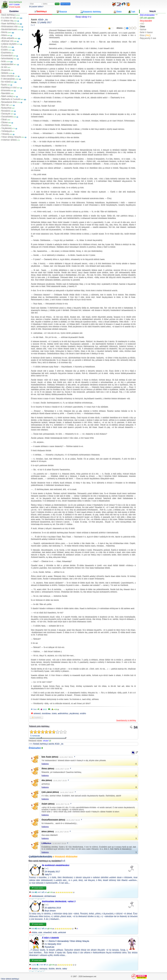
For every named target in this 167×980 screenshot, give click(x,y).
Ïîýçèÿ (4, 85)
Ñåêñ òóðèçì (7, 96)
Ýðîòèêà (5, 134)
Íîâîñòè (143, 30)
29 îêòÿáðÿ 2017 (52, 872)
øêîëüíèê (62, 932)
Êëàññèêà (6, 53)
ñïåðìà (35, 932)
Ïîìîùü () (145, 35)
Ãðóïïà (4, 32)
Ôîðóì (142, 27)
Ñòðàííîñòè (6, 108)
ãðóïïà (58, 969)
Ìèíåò (4, 61)
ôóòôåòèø (46, 714)
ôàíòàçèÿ (43, 969)
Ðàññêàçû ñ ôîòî (9, 88)
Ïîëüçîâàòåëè (146, 21)
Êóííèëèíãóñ (7, 56)
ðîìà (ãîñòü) (47, 780)
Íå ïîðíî (4, 67)
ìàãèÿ (65, 969)
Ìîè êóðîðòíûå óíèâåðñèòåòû (56, 865)
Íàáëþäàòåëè (7, 64)
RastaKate (50, 947)
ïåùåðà (51, 969)
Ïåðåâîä (5, 73)
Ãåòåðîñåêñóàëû (9, 29)
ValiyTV (48, 875)
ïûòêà (54, 714)
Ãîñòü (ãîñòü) (48, 769)
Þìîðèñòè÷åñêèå (9, 140)
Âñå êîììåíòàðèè (147, 15)
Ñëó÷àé (5, 105)
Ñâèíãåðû (6, 93)
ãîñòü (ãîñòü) (48, 832)
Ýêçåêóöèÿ (6, 128)
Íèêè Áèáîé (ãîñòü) (50, 757)
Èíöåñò (5, 50)
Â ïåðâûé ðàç (7, 21)
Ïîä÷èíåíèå (6, 82)
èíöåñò (83, 714)
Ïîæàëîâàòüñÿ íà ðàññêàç (126, 720)
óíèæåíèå (47, 932)
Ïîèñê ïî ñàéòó (146, 32)
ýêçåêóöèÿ (74, 714)
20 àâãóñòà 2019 (53, 908)
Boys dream (50, 911)
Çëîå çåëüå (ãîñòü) (50, 792)
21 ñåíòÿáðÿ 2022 (53, 944)
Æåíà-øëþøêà (8, 38)
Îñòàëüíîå (6, 70)
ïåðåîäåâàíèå (38, 896)
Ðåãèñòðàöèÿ (65, 4)
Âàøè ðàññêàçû (9, 24)
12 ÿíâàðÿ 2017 (44, 22)
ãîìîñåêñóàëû (50, 896)
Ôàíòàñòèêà (7, 117)
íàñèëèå (37, 714)
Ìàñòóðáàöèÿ (7, 58)
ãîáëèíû (35, 969)
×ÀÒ (142, 24)
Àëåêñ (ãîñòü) (48, 804)
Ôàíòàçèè (6, 114)
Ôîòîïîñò (5, 125)
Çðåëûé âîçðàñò (9, 44)
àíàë (40, 932)
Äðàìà (4, 35)
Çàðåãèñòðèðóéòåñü (40, 857)
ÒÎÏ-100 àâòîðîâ (147, 18)
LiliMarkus (46, 843)
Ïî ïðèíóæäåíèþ (8, 79)
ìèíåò (55, 932)
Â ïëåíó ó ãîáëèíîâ (50, 938)
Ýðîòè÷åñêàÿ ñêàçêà (11, 137)
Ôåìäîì (4, 120)
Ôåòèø (4, 122)
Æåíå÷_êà (43, 20)
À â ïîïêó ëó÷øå (8, 18)
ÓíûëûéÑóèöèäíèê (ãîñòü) (53, 820)
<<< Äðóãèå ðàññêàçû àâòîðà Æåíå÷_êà (46, 744)
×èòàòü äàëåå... (38, 888)
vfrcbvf (46, 741)
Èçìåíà (4, 47)
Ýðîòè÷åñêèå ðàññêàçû (10, 979)
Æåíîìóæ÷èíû (7, 41)
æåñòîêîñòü (63, 714)
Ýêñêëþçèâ (7, 131)
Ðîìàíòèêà (6, 90)
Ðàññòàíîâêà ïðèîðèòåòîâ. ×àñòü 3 (59, 902)
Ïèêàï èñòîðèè (8, 76)
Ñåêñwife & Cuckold (11, 99)
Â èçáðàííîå (36, 717)
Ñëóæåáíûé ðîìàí (9, 102)
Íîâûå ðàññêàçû (8, 15)
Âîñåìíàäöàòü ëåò (10, 27)
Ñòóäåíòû (6, 111)
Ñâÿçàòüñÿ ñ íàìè (148, 38)
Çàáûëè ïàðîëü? (36, 7)
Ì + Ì (33, 25)
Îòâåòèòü (45, 764)
